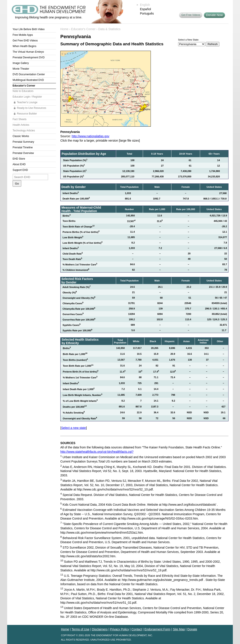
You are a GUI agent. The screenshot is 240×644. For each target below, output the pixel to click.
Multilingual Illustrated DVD (28, 80)
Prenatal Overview (23, 153)
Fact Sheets (20, 119)
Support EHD (20, 170)
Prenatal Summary (23, 142)
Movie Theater (21, 69)
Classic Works (21, 136)
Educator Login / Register (27, 97)
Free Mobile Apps (23, 35)
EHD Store (19, 159)
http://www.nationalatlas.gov (90, 136)
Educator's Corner (24, 86)
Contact (137, 629)
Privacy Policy (119, 629)
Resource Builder (27, 114)
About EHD (19, 164)
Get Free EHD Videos (25, 41)
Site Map (179, 629)
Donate (192, 629)
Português (147, 13)
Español (145, 9)
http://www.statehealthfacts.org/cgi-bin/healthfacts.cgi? (97, 452)
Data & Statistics (109, 29)
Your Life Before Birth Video (29, 29)
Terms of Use (81, 629)
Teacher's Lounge (27, 102)
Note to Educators (23, 91)
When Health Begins (24, 46)
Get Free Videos (191, 15)
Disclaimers (100, 629)
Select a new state (74, 428)
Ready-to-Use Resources (32, 108)
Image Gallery (21, 63)
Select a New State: (189, 40)
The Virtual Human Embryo (28, 52)
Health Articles (21, 125)
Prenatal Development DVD (29, 57)
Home (64, 29)
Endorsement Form (157, 629)
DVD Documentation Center (29, 74)
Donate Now (214, 15)
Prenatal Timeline (23, 147)
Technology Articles (24, 131)
